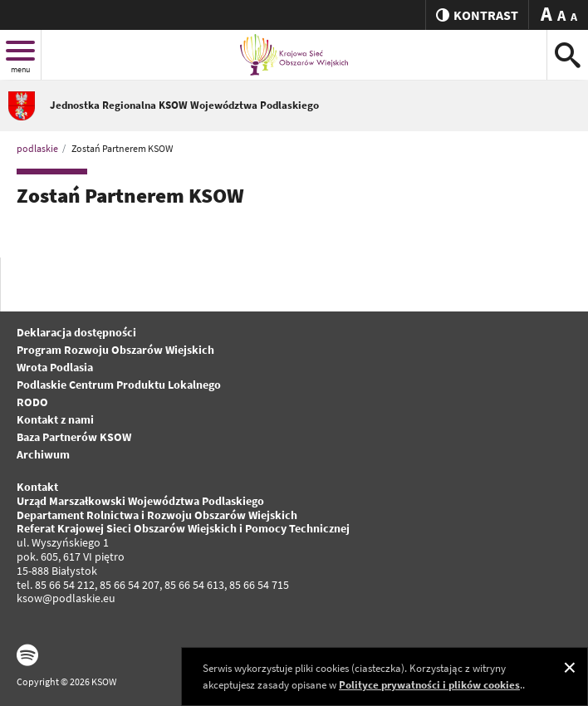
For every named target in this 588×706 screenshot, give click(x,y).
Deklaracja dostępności (76, 332)
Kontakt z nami (55, 419)
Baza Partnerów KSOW (74, 437)
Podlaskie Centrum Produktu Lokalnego (119, 385)
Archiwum (43, 454)
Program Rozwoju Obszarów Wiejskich (115, 350)
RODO (32, 402)
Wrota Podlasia (55, 367)
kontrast (477, 15)
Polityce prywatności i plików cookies (429, 685)
